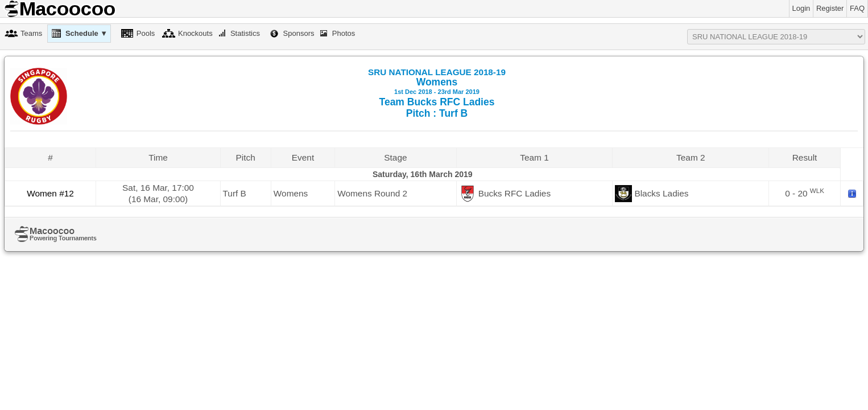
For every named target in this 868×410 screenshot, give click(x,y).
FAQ (857, 8)
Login (801, 8)
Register (830, 8)
